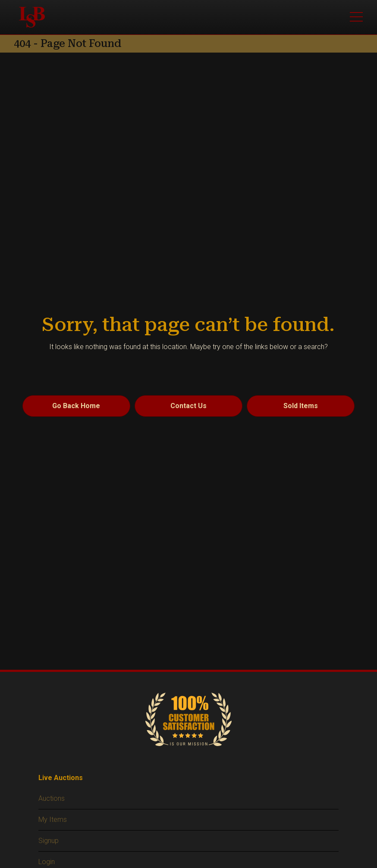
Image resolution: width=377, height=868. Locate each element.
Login (47, 862)
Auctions (52, 798)
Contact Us (188, 406)
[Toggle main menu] (356, 17)
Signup (49, 841)
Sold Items (301, 406)
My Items (53, 820)
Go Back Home (76, 406)
